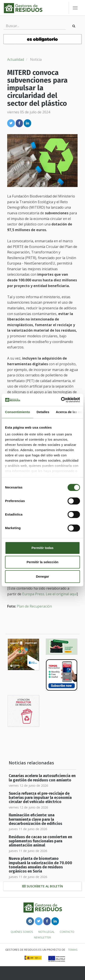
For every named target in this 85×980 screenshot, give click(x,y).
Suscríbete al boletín (43, 886)
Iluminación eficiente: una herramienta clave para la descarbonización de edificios (35, 819)
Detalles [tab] (43, 412)
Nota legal (46, 932)
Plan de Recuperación (34, 606)
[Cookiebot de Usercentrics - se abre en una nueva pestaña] (61, 400)
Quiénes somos (22, 932)
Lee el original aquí (61, 594)
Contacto (67, 932)
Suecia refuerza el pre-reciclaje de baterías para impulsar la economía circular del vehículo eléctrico (40, 798)
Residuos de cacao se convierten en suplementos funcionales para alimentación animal (40, 841)
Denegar (42, 576)
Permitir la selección (42, 562)
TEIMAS (73, 950)
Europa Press (33, 594)
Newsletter (42, 937)
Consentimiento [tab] (18, 412)
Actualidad (16, 59)
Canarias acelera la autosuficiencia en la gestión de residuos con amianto (42, 778)
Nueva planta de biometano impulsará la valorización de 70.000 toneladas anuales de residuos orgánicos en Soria (40, 865)
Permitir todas (43, 548)
